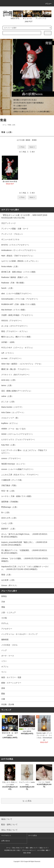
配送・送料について (32, 848)
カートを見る (33, 835)
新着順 (34, 140)
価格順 (28, 140)
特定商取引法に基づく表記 (12, 850)
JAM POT (27, 21)
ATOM (29, 853)
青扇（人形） (12, 125)
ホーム (5, 125)
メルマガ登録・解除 (43, 850)
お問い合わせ (6, 841)
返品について (43, 848)
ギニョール (26, 18)
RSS (25, 853)
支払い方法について (18, 848)
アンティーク (39, 18)
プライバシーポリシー (28, 850)
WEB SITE (13, 18)
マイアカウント (6, 835)
